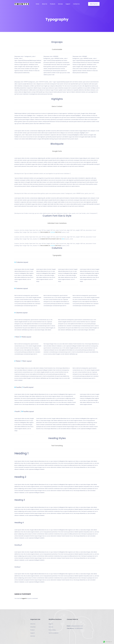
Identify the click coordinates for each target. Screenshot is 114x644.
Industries (33, 627)
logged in (24, 598)
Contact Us (76, 4)
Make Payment (94, 4)
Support (68, 4)
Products (53, 4)
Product (32, 630)
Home (37, 4)
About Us (45, 4)
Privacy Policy (52, 630)
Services (60, 4)
